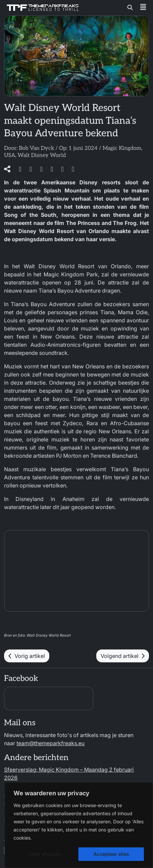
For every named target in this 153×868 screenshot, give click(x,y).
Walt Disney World (42, 155)
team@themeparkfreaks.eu (50, 743)
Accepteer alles (111, 854)
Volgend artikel (123, 656)
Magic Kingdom (122, 148)
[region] (79, 825)
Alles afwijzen (45, 854)
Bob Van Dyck (36, 148)
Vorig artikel (27, 656)
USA (10, 155)
